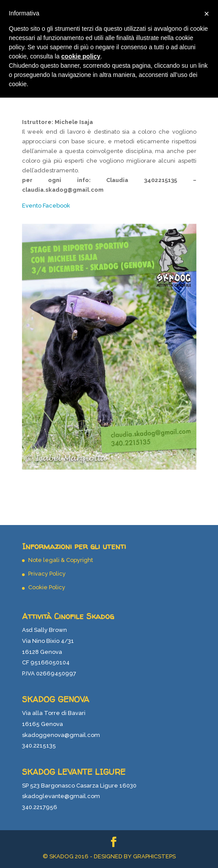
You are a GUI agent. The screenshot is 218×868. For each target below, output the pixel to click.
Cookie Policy (47, 587)
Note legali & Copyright (61, 560)
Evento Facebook (46, 206)
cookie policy (81, 56)
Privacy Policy (47, 574)
